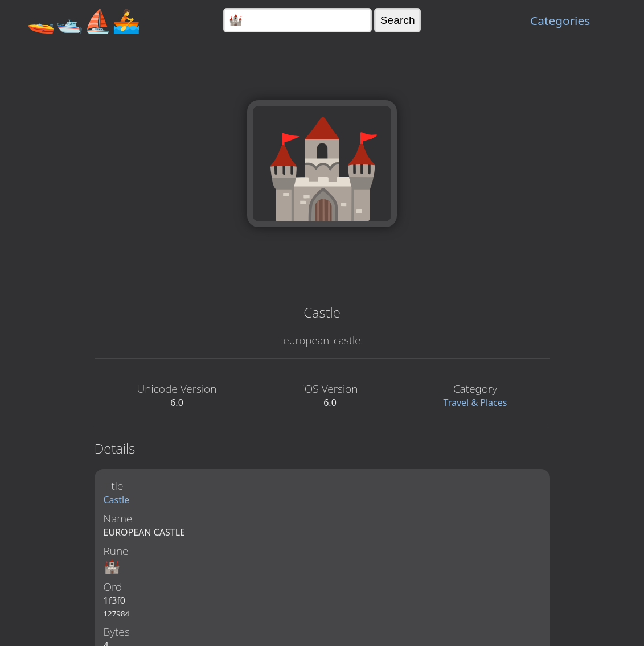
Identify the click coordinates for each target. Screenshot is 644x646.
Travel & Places (475, 402)
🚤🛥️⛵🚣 (84, 20)
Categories (560, 20)
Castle (117, 500)
